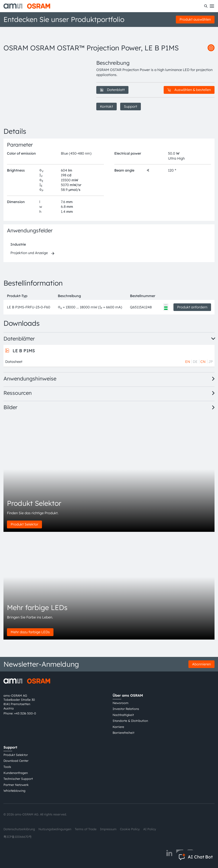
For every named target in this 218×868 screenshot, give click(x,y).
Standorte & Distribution (130, 721)
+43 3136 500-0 (25, 713)
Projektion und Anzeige (29, 253)
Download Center (16, 761)
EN (188, 362)
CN (203, 362)
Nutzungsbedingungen (55, 829)
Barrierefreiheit (123, 733)
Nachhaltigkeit (123, 715)
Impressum (108, 829)
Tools (7, 767)
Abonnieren (201, 664)
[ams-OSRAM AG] (27, 6)
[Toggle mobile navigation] (212, 6)
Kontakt (107, 106)
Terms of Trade (86, 829)
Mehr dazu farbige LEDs (30, 632)
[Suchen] (206, 6)
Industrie (18, 244)
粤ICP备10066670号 (18, 837)
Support (131, 106)
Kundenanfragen (16, 773)
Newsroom (121, 703)
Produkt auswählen (195, 19)
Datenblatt (112, 90)
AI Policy (150, 829)
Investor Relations (126, 709)
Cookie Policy (130, 829)
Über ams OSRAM (128, 695)
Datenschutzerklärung (19, 829)
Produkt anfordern (192, 307)
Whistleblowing (14, 791)
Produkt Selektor (24, 524)
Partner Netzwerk (16, 785)
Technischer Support (18, 779)
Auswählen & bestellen (189, 90)
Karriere (118, 727)
